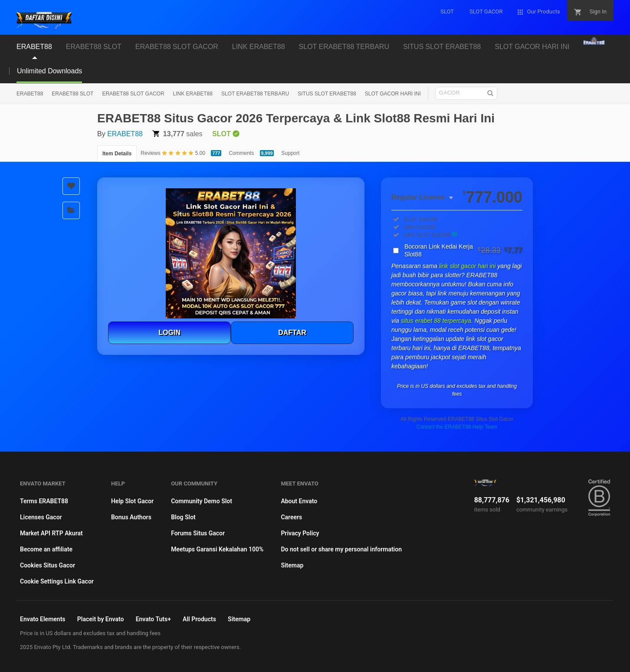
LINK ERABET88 (193, 94)
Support (290, 153)
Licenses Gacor (41, 517)
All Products (199, 619)
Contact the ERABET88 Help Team (457, 427)
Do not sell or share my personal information (341, 549)
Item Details (117, 154)
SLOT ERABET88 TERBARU (255, 94)
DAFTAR (292, 333)
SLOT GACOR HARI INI (393, 94)
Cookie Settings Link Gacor (57, 581)
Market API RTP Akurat (51, 533)
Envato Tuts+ (153, 619)
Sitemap (292, 565)
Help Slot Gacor (132, 501)
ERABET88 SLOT (72, 94)
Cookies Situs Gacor (48, 565)
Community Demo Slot (202, 501)
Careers (291, 517)
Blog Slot (183, 517)
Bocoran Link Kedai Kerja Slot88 (463, 250)
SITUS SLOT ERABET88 (327, 94)
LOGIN (169, 333)
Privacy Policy (300, 533)
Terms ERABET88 (44, 501)
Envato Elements (43, 619)
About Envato (299, 501)
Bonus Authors (131, 517)
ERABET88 (30, 94)
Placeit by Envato (101, 619)
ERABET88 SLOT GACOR (133, 94)
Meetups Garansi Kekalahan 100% (217, 549)
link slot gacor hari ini (468, 266)
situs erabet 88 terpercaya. (438, 321)
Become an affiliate (46, 549)
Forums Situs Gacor (198, 533)
